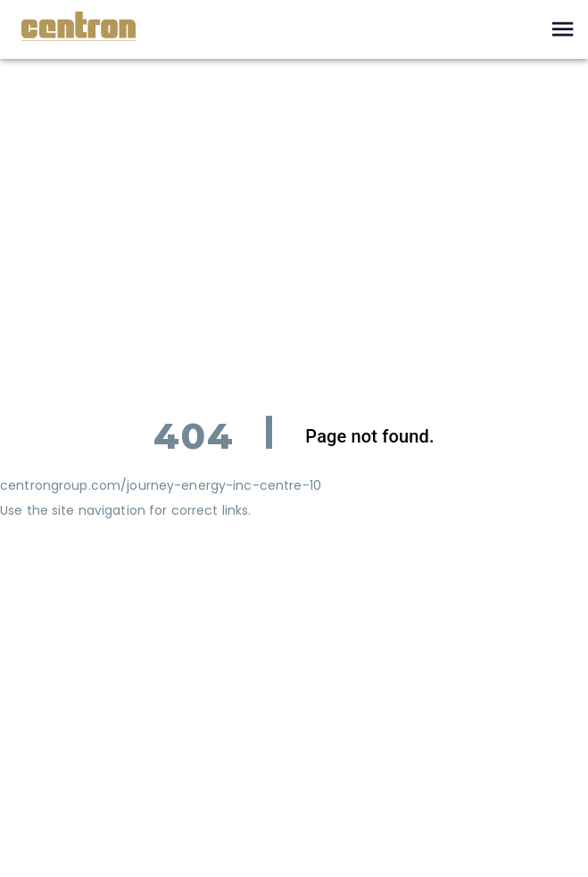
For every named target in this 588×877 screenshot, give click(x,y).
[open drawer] (563, 29)
